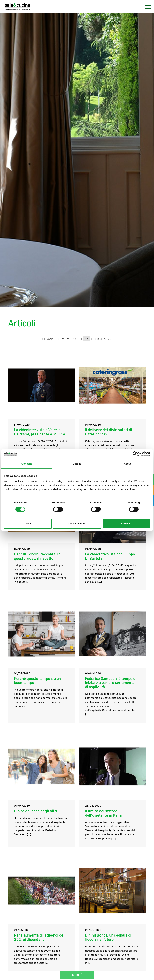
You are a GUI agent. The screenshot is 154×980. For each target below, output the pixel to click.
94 (80, 339)
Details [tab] (77, 464)
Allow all (126, 523)
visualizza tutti (103, 339)
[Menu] (146, 7)
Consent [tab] (27, 464)
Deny (28, 523)
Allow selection (77, 523)
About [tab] (127, 464)
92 (69, 339)
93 (75, 339)
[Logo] (18, 7)
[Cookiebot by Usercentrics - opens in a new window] (135, 454)
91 (63, 339)
